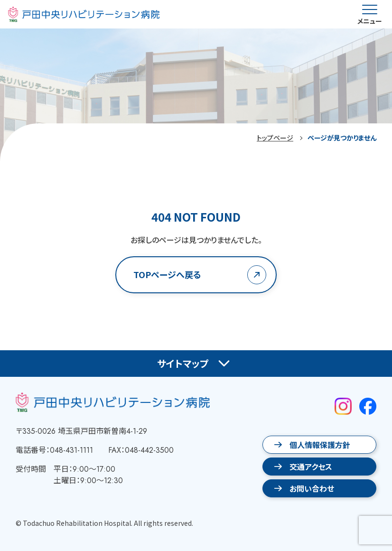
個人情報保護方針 (320, 445)
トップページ (275, 138)
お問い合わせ (312, 488)
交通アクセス (311, 467)
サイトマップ (183, 363)
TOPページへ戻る (167, 274)
